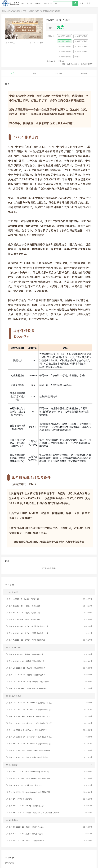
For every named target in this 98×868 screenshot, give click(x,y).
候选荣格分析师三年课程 (30, 11)
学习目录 (58, 73)
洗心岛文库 (49, 4)
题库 (35, 73)
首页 (23, 4)
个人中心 (30, 4)
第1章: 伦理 (13, 592)
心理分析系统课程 (13, 11)
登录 (81, 3)
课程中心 (39, 4)
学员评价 (84, 73)
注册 (88, 3)
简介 (13, 73)
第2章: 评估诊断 (15, 648)
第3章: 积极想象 (15, 696)
